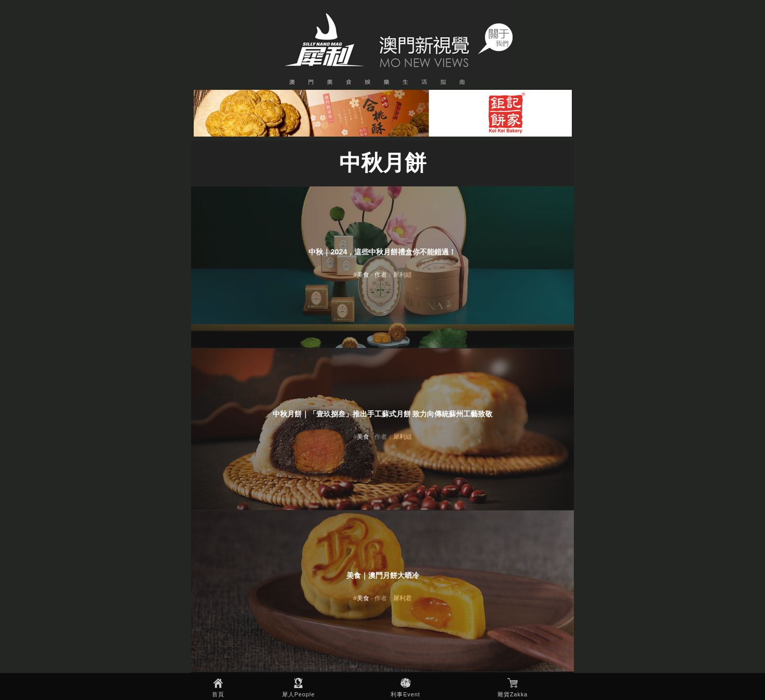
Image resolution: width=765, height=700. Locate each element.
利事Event (405, 694)
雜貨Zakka (513, 694)
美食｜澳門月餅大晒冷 (383, 575)
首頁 (218, 694)
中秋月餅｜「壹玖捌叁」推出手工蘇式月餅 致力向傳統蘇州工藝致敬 (383, 414)
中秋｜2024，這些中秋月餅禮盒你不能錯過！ (382, 252)
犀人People (299, 694)
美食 (363, 275)
